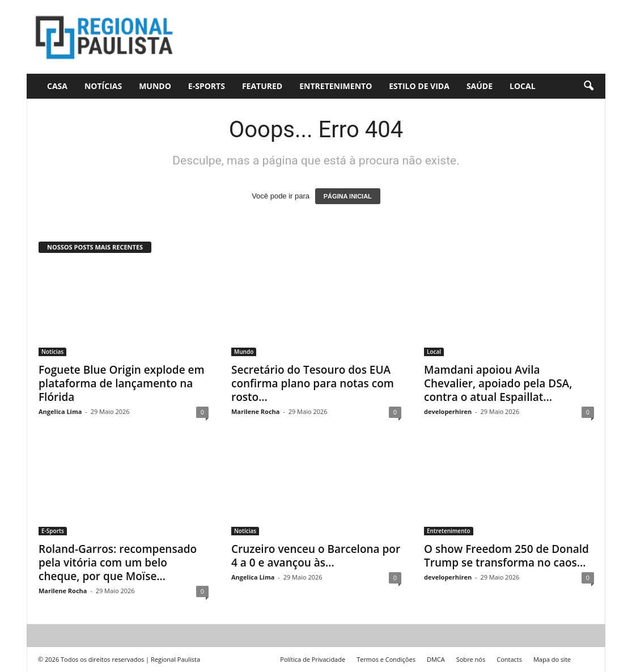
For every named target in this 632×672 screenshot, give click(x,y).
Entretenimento (336, 86)
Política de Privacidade (313, 659)
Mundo (155, 86)
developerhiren (448, 411)
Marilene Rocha (255, 411)
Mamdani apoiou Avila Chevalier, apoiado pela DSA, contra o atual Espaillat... (498, 383)
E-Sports (207, 86)
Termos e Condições (386, 659)
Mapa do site (552, 659)
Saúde (480, 86)
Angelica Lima (60, 411)
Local (523, 86)
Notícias (103, 86)
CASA (57, 86)
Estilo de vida (419, 86)
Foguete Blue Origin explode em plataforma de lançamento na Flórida (122, 383)
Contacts (509, 659)
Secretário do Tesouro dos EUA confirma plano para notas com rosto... (313, 383)
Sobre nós (471, 659)
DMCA (436, 659)
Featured (262, 86)
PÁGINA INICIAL (348, 196)
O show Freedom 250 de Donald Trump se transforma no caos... (506, 556)
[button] (588, 86)
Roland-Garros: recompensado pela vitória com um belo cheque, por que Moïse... (118, 563)
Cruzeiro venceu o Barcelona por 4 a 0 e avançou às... (316, 556)
